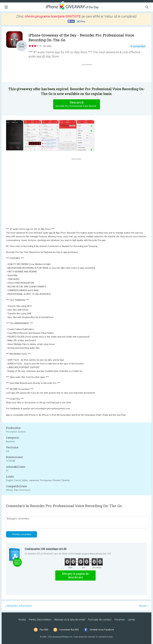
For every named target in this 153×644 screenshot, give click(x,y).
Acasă (22, 620)
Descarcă (78, 104)
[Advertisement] (88, 73)
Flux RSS (44, 630)
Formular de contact (100, 620)
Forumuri (120, 620)
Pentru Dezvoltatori (40, 620)
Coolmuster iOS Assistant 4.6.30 (45, 549)
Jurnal (131, 620)
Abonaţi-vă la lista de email (70, 620)
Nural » (144, 606)
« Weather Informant (18, 606)
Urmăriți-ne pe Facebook (102, 630)
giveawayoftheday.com (62, 637)
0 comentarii (138, 46)
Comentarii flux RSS (69, 630)
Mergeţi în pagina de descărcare (75, 575)
